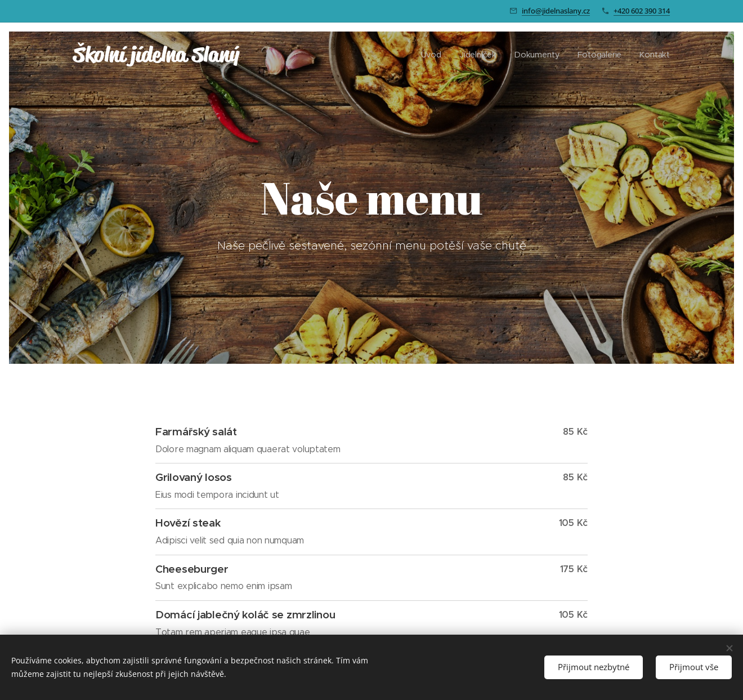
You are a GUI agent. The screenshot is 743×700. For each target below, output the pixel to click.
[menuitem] (436, 55)
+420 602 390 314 (642, 11)
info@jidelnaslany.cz (556, 11)
